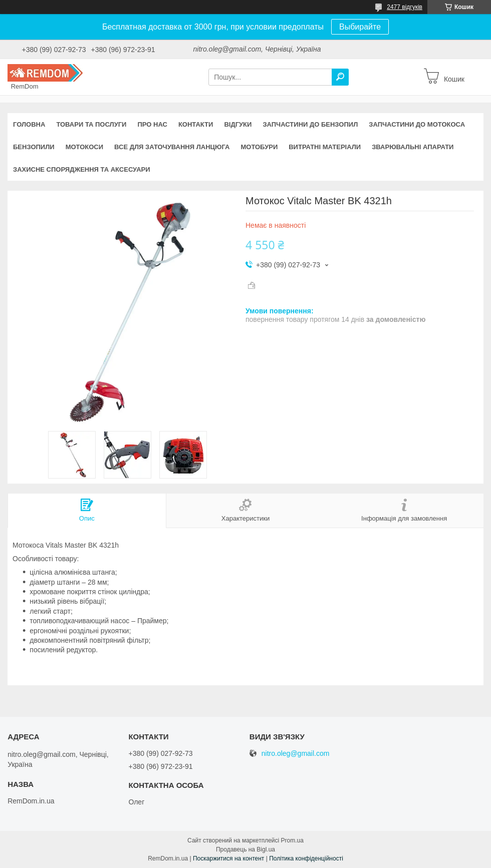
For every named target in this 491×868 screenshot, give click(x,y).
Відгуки (238, 124)
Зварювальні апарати (413, 147)
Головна (29, 124)
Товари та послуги (91, 124)
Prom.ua (292, 840)
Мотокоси (84, 147)
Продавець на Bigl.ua (245, 849)
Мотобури (259, 147)
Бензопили (34, 147)
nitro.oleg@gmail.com (296, 754)
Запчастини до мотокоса (417, 124)
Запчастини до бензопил (310, 124)
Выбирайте (360, 27)
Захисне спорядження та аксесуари (82, 169)
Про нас (152, 124)
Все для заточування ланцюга (172, 147)
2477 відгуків (405, 7)
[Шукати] (340, 77)
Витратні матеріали (325, 147)
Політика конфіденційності (306, 858)
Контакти (196, 124)
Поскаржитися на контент (228, 858)
